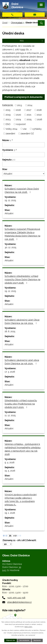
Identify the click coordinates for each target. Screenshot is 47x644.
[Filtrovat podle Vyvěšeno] (23, 155)
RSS (32, 41)
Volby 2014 (11, 129)
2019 (8, 115)
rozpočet (21, 124)
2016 (18, 110)
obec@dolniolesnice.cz (19, 602)
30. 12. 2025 (10, 247)
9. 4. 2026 (10, 462)
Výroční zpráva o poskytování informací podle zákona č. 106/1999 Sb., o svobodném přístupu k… (21, 500)
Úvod (5, 23)
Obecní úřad (16, 23)
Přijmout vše (11, 640)
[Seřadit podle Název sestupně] (12, 141)
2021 (29, 115)
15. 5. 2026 (10, 471)
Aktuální (9, 213)
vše (25, 129)
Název (7, 140)
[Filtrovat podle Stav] (23, 174)
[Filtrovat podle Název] (23, 145)
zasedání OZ (27, 133)
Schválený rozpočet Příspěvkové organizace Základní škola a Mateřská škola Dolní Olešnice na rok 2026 (22, 234)
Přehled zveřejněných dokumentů (23, 97)
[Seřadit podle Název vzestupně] (12, 140)
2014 (30, 105)
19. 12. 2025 (10, 200)
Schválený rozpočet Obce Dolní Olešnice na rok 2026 (22, 190)
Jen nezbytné (24, 640)
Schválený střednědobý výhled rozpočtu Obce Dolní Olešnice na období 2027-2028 (22, 279)
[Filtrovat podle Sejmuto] (23, 164)
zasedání (10, 133)
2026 (40, 119)
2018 (39, 110)
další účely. (29, 627)
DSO (8, 124)
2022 (39, 115)
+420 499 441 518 (16, 598)
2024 (19, 119)
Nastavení (37, 640)
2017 (29, 110)
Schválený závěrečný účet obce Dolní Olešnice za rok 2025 (22, 362)
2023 (8, 119)
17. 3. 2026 (10, 372)
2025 (29, 119)
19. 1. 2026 (10, 513)
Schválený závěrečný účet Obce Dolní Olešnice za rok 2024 (22, 322)
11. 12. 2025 (10, 415)
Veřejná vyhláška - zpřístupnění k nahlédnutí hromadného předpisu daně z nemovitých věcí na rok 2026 (23, 449)
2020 (19, 115)
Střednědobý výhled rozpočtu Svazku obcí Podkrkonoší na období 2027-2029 (21, 404)
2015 (8, 110)
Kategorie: (8, 105)
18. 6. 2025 (10, 331)
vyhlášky (37, 129)
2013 (20, 105)
